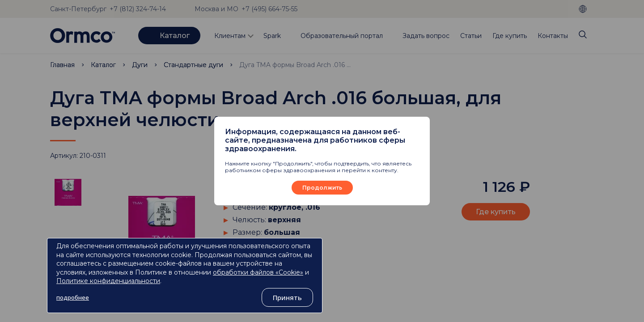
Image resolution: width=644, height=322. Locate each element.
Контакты (553, 36)
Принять (287, 297)
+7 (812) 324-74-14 (138, 9)
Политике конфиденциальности (108, 281)
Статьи (471, 36)
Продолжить (322, 188)
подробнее (73, 297)
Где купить (510, 36)
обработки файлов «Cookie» (258, 272)
